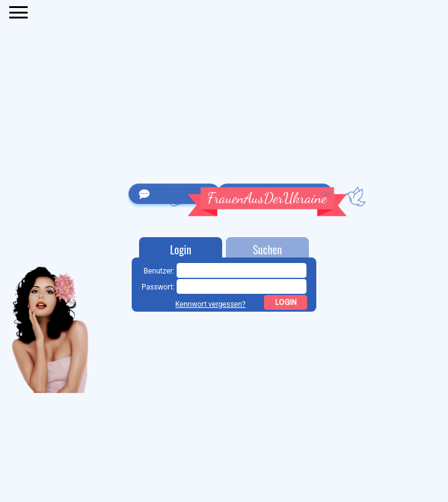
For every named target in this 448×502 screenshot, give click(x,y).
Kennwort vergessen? (210, 304)
